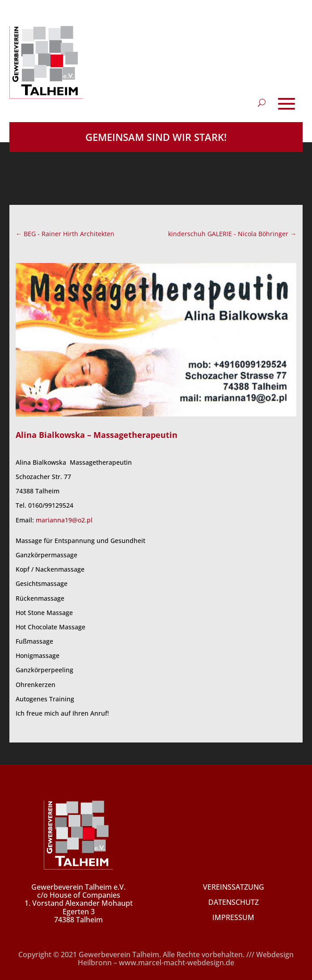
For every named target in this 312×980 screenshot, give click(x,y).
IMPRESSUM (233, 917)
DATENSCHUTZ (234, 902)
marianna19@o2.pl (64, 520)
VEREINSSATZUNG (234, 887)
